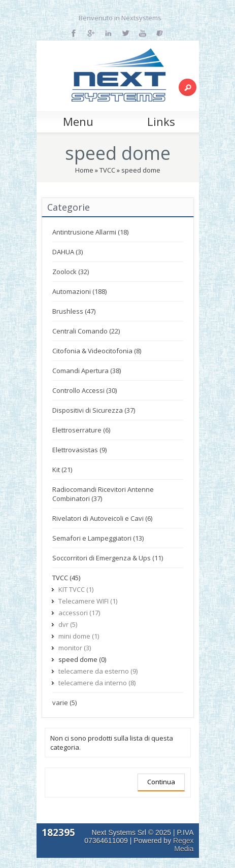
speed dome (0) (82, 659)
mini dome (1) (79, 636)
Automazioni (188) (79, 291)
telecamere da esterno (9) (98, 671)
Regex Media (183, 845)
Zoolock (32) (71, 272)
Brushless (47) (74, 311)
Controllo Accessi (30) (85, 390)
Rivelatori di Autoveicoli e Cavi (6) (102, 518)
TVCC (107, 170)
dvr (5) (68, 624)
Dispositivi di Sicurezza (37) (94, 410)
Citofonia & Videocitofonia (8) (97, 351)
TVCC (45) (66, 578)
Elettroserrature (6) (81, 430)
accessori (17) (79, 613)
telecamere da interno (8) (97, 683)
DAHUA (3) (68, 252)
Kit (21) (62, 470)
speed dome (141, 170)
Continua (161, 782)
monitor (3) (75, 648)
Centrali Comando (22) (86, 331)
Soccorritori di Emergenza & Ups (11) (108, 558)
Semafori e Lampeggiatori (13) (98, 538)
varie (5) (64, 703)
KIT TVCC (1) (76, 589)
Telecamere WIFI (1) (88, 601)
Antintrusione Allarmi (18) (90, 232)
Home (84, 170)
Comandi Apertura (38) (87, 371)
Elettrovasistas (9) (79, 450)
